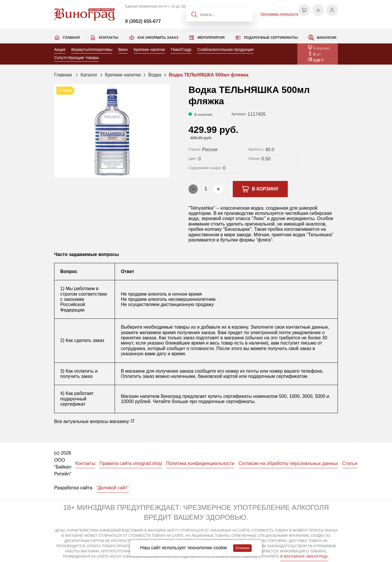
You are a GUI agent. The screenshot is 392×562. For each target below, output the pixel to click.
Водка (155, 75)
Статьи (350, 463)
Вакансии (327, 38)
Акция (60, 50)
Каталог (89, 75)
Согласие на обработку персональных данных (288, 463)
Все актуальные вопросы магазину (94, 421)
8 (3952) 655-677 (143, 21)
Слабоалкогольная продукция (225, 50)
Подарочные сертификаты (271, 38)
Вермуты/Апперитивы (92, 50)
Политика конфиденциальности (200, 463)
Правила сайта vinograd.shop (131, 463)
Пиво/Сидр (181, 50)
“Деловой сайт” (113, 488)
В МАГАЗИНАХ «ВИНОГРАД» (304, 556)
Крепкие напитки (149, 50)
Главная (71, 38)
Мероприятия (211, 38)
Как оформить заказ (158, 38)
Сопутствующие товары (77, 58)
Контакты (108, 38)
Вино (123, 50)
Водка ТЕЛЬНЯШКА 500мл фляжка (209, 75)
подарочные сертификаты (226, 401)
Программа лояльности (279, 14)
